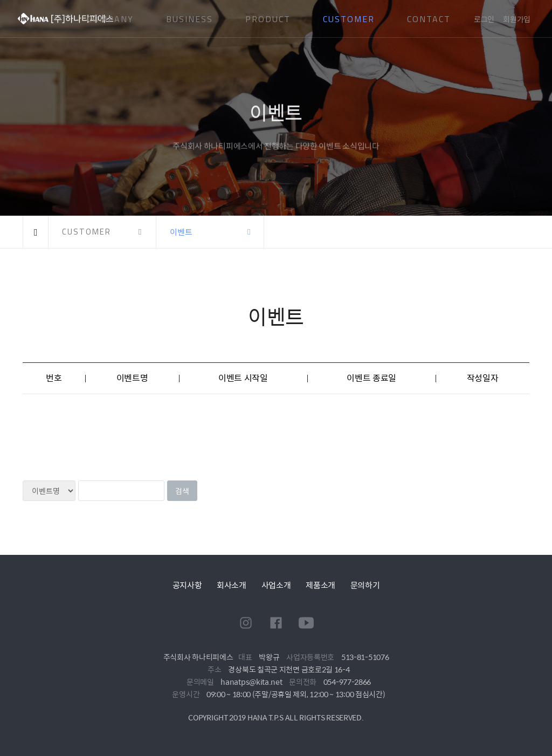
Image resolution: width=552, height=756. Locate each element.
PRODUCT (268, 19)
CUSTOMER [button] (87, 232)
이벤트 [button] (181, 232)
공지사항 (187, 585)
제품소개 (320, 585)
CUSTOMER (349, 19)
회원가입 (517, 19)
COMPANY (111, 19)
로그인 (484, 19)
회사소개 (232, 585)
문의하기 (365, 585)
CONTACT (429, 19)
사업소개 (276, 585)
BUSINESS (189, 19)
